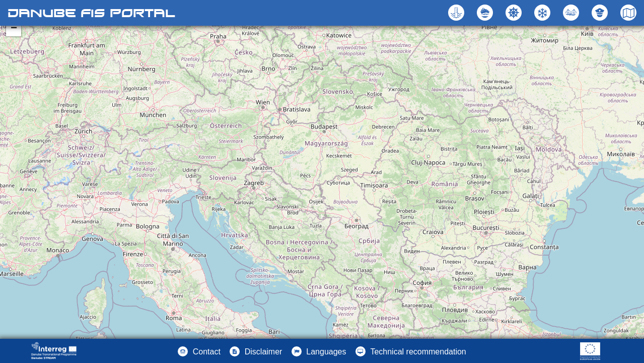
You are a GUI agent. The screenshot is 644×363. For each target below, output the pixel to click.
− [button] (14, 29)
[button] (572, 13)
